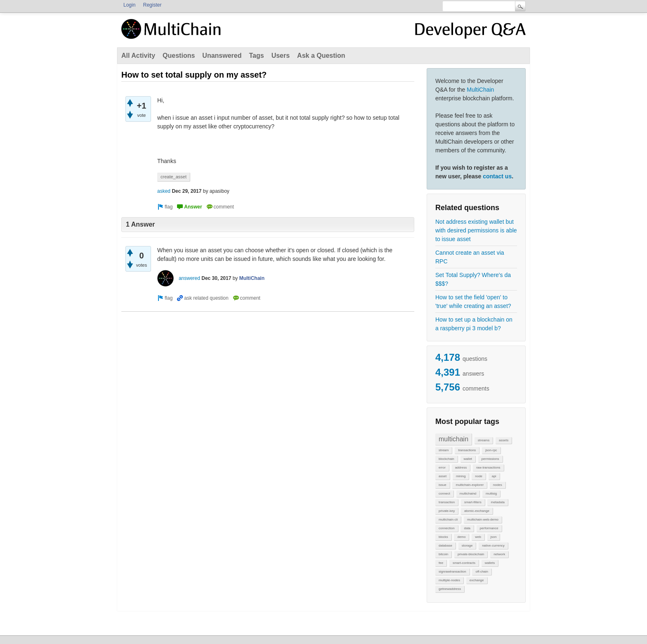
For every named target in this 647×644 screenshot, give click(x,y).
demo (461, 537)
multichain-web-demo (483, 520)
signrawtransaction (452, 572)
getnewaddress (450, 589)
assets (504, 440)
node (479, 476)
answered (189, 278)
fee (441, 563)
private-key (447, 511)
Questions (179, 56)
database (445, 546)
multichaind (468, 494)
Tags (256, 56)
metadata (497, 502)
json (494, 537)
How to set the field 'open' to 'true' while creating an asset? (473, 302)
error (442, 468)
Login (129, 5)
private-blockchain (471, 554)
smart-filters (473, 502)
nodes (498, 485)
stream (444, 450)
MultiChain (480, 90)
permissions (490, 459)
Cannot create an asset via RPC (470, 257)
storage (467, 546)
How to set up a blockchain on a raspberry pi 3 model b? (474, 324)
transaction (447, 502)
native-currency (493, 546)
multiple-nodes (449, 580)
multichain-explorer (470, 485)
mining (461, 476)
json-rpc (491, 450)
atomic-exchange (477, 511)
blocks (443, 537)
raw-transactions (488, 468)
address (461, 468)
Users (281, 56)
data (467, 528)
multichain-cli (448, 520)
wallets (490, 563)
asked (164, 191)
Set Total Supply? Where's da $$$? (473, 279)
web (478, 537)
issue (443, 485)
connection (447, 528)
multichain (453, 439)
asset (443, 476)
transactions (467, 450)
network (499, 554)
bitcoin (443, 554)
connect (444, 494)
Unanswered (222, 56)
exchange (477, 580)
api (494, 476)
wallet (468, 459)
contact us (497, 176)
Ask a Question (321, 56)
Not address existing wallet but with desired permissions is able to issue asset (476, 230)
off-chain (482, 572)
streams (484, 440)
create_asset (174, 177)
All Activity (138, 56)
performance (489, 528)
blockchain (446, 459)
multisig (491, 494)
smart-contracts (464, 563)
